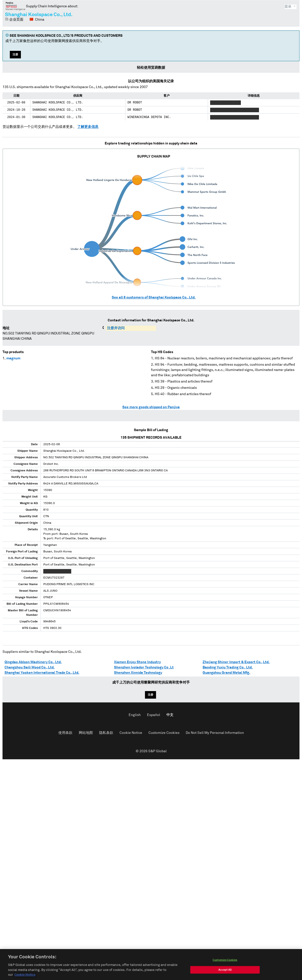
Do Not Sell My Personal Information (215, 733)
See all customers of (154, 297)
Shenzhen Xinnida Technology (138, 673)
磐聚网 (15, 6)
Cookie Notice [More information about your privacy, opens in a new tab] (25, 976)
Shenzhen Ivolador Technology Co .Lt (144, 667)
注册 (15, 54)
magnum (13, 358)
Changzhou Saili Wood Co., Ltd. (30, 667)
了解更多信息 (88, 127)
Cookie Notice (131, 733)
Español (154, 715)
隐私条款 (106, 733)
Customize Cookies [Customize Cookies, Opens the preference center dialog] (225, 961)
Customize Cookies (164, 733)
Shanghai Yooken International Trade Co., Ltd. (42, 673)
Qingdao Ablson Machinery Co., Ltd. (33, 662)
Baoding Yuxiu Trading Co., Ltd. (228, 667)
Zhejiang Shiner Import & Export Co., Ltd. (236, 662)
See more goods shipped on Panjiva (151, 407)
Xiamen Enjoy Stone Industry (137, 662)
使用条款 (65, 733)
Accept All (225, 971)
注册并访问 (116, 328)
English (135, 715)
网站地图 (86, 733)
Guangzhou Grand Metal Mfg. (226, 673)
